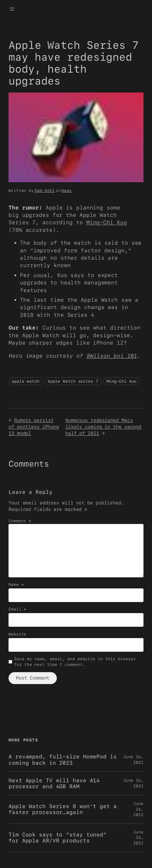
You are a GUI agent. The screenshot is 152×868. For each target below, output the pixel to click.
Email (17, 609)
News (66, 190)
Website (17, 634)
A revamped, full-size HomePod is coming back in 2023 (63, 760)
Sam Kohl (45, 190)
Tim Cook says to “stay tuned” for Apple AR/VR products (58, 838)
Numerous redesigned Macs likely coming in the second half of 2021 (103, 427)
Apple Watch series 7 (73, 381)
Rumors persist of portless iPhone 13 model (34, 427)
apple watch (26, 381)
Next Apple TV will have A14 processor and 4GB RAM (54, 783)
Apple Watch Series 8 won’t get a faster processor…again (63, 809)
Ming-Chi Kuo (107, 222)
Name (16, 584)
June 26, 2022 (138, 809)
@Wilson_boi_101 (112, 356)
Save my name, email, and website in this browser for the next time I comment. (75, 662)
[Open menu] (12, 9)
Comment (20, 521)
